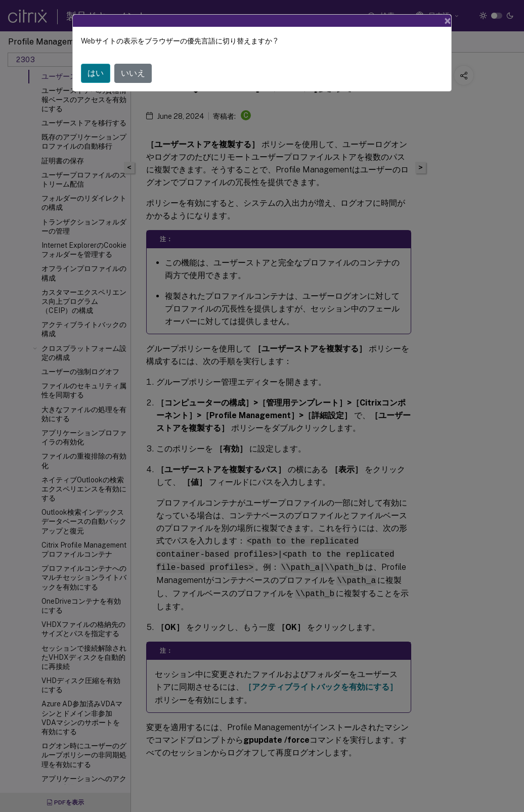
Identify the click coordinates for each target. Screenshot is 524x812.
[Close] (448, 21)
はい (96, 73)
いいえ (133, 73)
